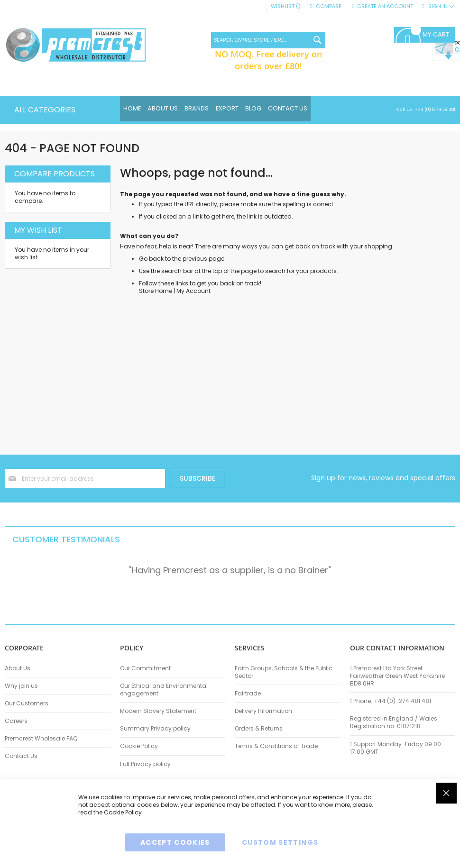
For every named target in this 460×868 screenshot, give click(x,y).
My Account (193, 291)
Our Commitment (145, 668)
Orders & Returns (259, 729)
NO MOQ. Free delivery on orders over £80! (268, 60)
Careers (16, 721)
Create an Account (385, 6)
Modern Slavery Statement (158, 711)
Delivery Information (263, 711)
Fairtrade (248, 694)
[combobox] (268, 40)
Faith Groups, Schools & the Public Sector (284, 672)
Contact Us (21, 756)
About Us (18, 668)
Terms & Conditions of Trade (276, 746)
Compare (329, 6)
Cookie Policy (139, 746)
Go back (151, 259)
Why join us (21, 686)
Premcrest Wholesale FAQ (41, 739)
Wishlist (286, 6)
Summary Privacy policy (155, 729)
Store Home (156, 291)
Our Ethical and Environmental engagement (164, 690)
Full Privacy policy (145, 764)
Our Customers (27, 704)
